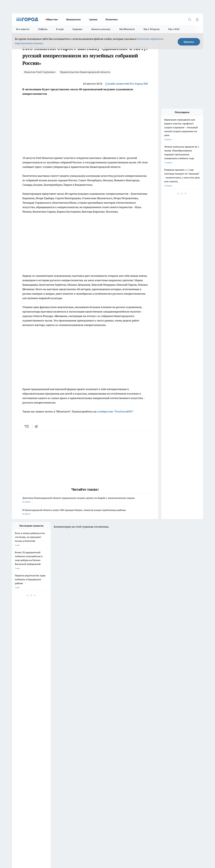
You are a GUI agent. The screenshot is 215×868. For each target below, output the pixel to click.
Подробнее (91, 837)
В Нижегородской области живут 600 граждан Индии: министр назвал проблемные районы (85, 512)
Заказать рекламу (101, 29)
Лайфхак (43, 29)
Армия (93, 19)
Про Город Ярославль (21, 769)
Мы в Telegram (152, 29)
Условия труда (18, 784)
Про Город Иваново (123, 761)
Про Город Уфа (95, 765)
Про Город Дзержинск (21, 761)
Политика (112, 19)
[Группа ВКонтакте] (143, 766)
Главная (15, 788)
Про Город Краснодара (73, 769)
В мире (60, 29)
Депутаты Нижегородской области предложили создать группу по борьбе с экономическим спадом (85, 500)
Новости (91, 784)
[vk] (27, 426)
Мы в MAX (174, 29)
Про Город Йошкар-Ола (22, 765)
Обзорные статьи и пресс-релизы (26, 780)
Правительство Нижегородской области (85, 72)
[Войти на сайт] (197, 19)
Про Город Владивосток (48, 769)
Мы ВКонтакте (127, 29)
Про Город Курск (45, 765)
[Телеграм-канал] (158, 766)
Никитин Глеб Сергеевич (40, 72)
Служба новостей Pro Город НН (127, 84)
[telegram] (37, 426)
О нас (52, 780)
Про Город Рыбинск (71, 765)
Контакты (92, 780)
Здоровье (77, 29)
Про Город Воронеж (97, 761)
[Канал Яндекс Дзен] (165, 766)
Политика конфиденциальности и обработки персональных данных (40, 842)
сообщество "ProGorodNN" (115, 411)
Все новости (23, 29)
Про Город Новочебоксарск (75, 761)
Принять (189, 42)
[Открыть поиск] (190, 19)
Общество (52, 19)
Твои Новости (120, 765)
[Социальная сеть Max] (172, 766)
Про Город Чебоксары (47, 761)
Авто (52, 784)
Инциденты (73, 19)
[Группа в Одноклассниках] (150, 766)
